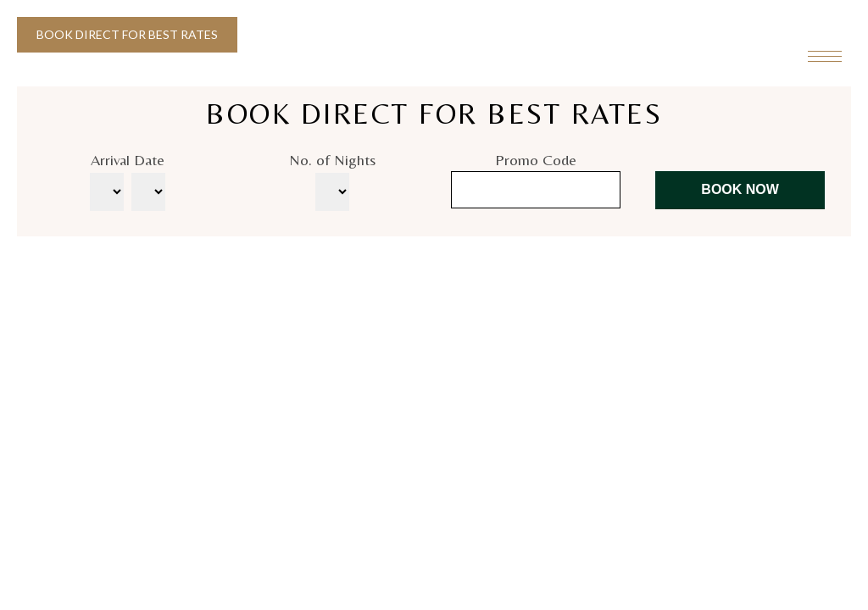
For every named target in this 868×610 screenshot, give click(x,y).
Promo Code (536, 160)
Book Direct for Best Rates (127, 34)
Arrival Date (128, 160)
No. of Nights (332, 160)
